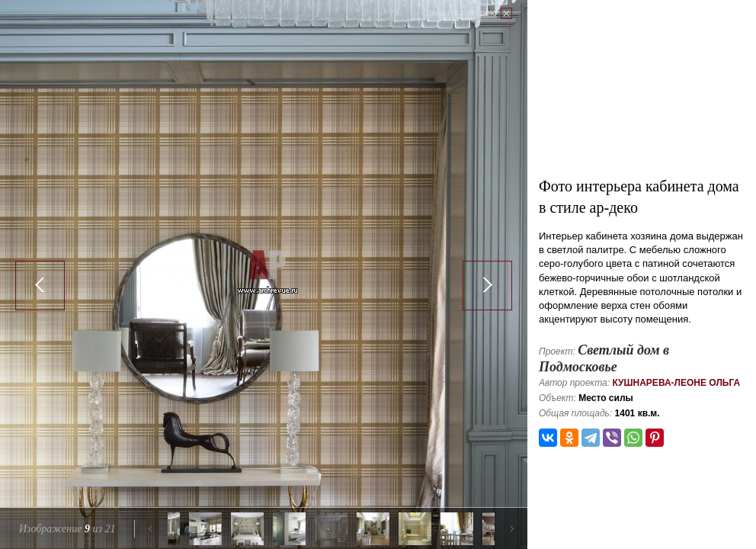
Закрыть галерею (460, 13)
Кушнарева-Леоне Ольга (676, 383)
